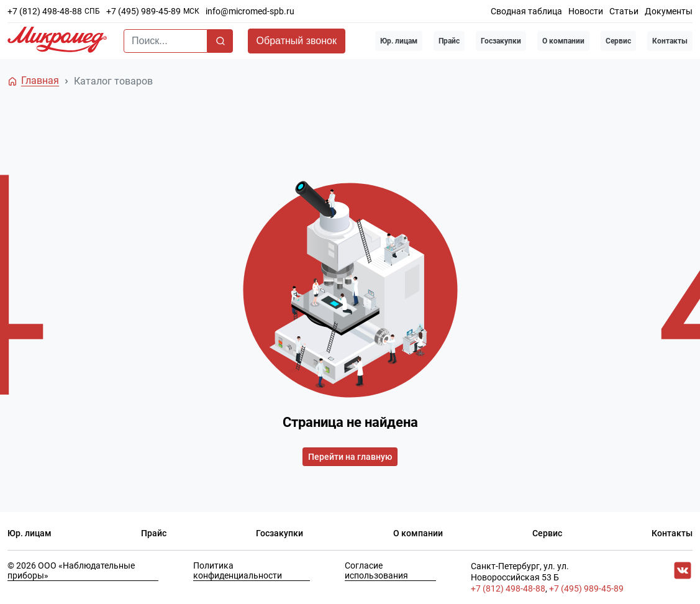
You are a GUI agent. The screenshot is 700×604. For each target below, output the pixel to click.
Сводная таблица (526, 11)
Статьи (624, 11)
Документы (669, 11)
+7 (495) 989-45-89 (143, 11)
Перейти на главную (350, 457)
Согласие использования (376, 570)
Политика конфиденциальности (238, 570)
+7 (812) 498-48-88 (45, 11)
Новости (586, 11)
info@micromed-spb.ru (250, 11)
